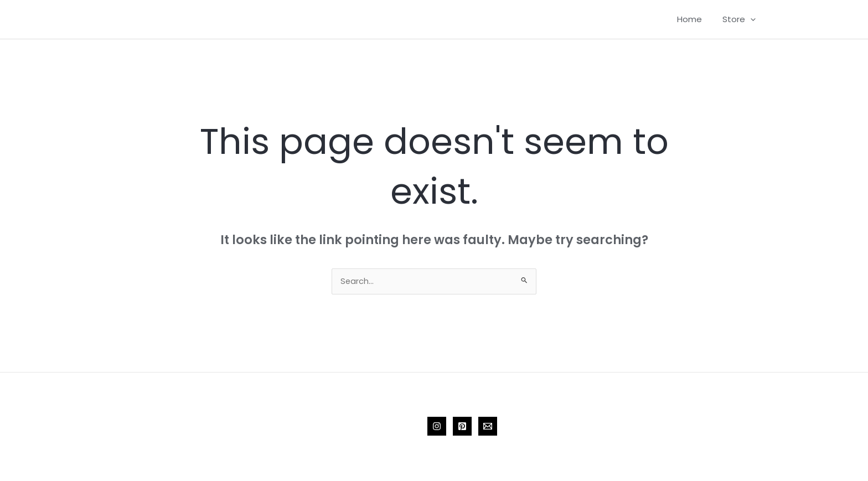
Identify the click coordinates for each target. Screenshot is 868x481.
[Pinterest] (462, 427)
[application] (753, 19)
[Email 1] (488, 427)
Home (696, 19)
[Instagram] (437, 427)
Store (741, 19)
